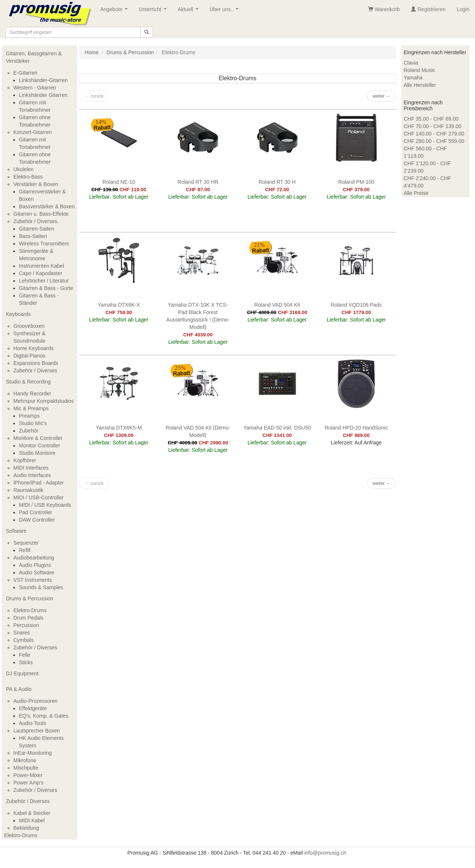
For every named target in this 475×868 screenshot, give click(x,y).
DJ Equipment (22, 673)
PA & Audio (19, 689)
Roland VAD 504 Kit (277, 305)
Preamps (29, 416)
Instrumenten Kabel (41, 266)
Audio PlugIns (35, 565)
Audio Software (37, 572)
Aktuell (190, 11)
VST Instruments (33, 580)
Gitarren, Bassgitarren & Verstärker (34, 57)
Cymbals (23, 640)
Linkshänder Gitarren (43, 95)
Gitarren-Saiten (37, 229)
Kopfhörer (25, 460)
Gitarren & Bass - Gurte (46, 288)
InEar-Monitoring (33, 753)
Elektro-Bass (28, 177)
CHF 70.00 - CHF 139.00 (433, 126)
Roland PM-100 (356, 182)
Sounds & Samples (41, 587)
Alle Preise (416, 193)
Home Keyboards (33, 348)
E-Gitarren (25, 73)
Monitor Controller (40, 446)
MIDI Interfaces (31, 468)
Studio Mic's (33, 423)
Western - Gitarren (35, 88)
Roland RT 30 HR (198, 182)
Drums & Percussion (30, 598)
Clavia (411, 63)
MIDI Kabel (32, 820)
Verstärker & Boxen (36, 184)
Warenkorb (384, 9)
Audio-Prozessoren (35, 701)
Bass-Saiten (33, 236)
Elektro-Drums (30, 610)
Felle (24, 655)
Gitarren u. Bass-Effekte (41, 214)
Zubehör (29, 431)
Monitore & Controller (38, 438)
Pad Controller (36, 512)
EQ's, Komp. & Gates (44, 716)
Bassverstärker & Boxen (47, 206)
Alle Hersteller (420, 85)
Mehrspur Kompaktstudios (44, 401)
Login (463, 9)
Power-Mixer (28, 775)
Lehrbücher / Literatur (44, 281)
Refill (25, 550)
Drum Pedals (28, 618)
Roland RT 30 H (277, 182)
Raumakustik (28, 490)
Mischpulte (26, 768)
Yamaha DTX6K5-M (119, 428)
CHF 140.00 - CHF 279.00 (434, 134)
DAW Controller (37, 520)
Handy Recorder (32, 394)
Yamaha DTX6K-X (119, 305)
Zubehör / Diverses (35, 371)
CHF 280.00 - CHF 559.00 (434, 141)
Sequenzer (26, 543)
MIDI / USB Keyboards (45, 505)
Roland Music (420, 70)
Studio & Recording (28, 382)
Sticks (26, 662)
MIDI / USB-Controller (38, 497)
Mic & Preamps (31, 408)
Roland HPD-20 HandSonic (356, 428)
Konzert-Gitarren (32, 132)
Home (91, 52)
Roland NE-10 (119, 182)
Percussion (26, 625)
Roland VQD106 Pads (356, 305)
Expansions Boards (36, 363)
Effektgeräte (33, 708)
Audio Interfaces (32, 475)
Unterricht (154, 11)
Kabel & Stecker (32, 813)
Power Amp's (28, 783)
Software (16, 531)
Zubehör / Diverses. (36, 221)
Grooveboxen (29, 326)
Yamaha (413, 78)
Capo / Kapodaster (41, 273)
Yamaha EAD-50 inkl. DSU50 (277, 428)
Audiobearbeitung (34, 558)
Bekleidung (26, 828)
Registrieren (428, 9)
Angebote (115, 11)
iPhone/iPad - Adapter (39, 483)
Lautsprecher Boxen (37, 731)
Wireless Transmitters (44, 244)
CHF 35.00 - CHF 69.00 (431, 119)
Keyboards (18, 314)
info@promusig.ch (325, 853)
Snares (22, 633)
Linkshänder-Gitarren (43, 80)
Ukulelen (23, 169)
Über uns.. (226, 11)
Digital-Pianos (29, 356)
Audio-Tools (32, 723)
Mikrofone (25, 760)
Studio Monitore (37, 453)
